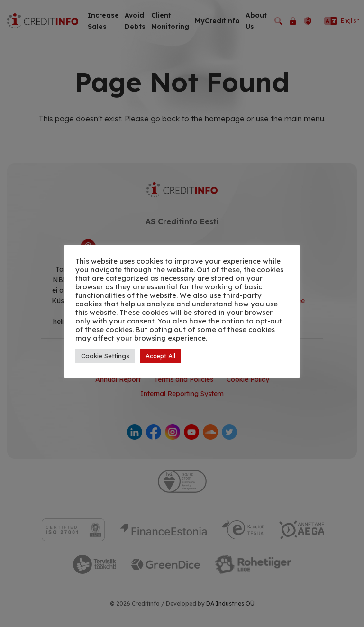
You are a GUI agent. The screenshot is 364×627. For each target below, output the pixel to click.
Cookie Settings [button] (105, 356)
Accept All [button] (160, 356)
